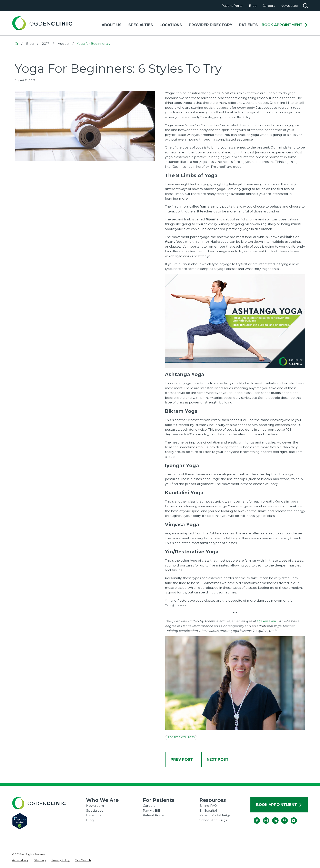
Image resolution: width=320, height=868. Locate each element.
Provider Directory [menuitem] (211, 25)
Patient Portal (233, 6)
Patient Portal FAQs (215, 815)
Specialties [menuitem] (141, 25)
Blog (253, 6)
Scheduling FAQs (213, 820)
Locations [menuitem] (171, 25)
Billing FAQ (208, 806)
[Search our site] (305, 6)
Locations (94, 815)
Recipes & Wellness (181, 737)
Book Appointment (285, 25)
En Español (208, 810)
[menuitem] (20, 860)
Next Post (218, 759)
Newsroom (95, 806)
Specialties (95, 810)
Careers (269, 6)
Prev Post (182, 759)
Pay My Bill (151, 810)
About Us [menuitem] (112, 25)
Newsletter (290, 6)
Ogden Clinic (267, 621)
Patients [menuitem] (248, 25)
